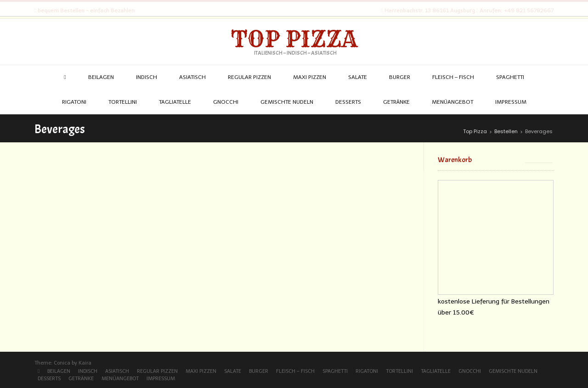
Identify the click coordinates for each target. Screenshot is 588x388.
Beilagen (59, 371)
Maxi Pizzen (201, 371)
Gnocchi (470, 371)
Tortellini (399, 371)
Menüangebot (120, 379)
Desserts (49, 379)
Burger (259, 371)
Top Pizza (294, 39)
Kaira (85, 363)
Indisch (88, 371)
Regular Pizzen (157, 371)
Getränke (81, 379)
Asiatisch (117, 371)
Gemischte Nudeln (513, 371)
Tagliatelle (436, 371)
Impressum (161, 379)
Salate (233, 371)
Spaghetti (335, 371)
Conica (62, 363)
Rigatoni (367, 371)
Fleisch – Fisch (295, 371)
